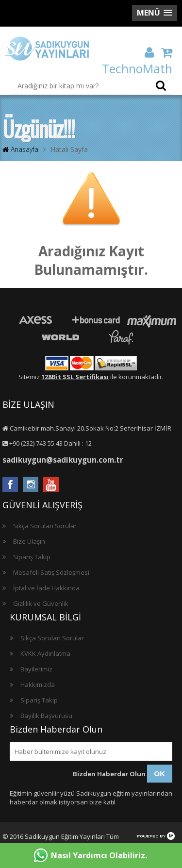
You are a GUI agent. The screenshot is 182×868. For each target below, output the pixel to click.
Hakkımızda (38, 684)
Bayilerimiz (36, 669)
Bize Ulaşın (29, 541)
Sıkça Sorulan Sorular (45, 526)
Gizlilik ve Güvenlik (41, 603)
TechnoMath (137, 68)
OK (160, 774)
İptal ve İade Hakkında (46, 588)
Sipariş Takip (32, 557)
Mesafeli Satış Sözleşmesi (51, 572)
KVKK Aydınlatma (45, 653)
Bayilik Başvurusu (46, 716)
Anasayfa (20, 149)
